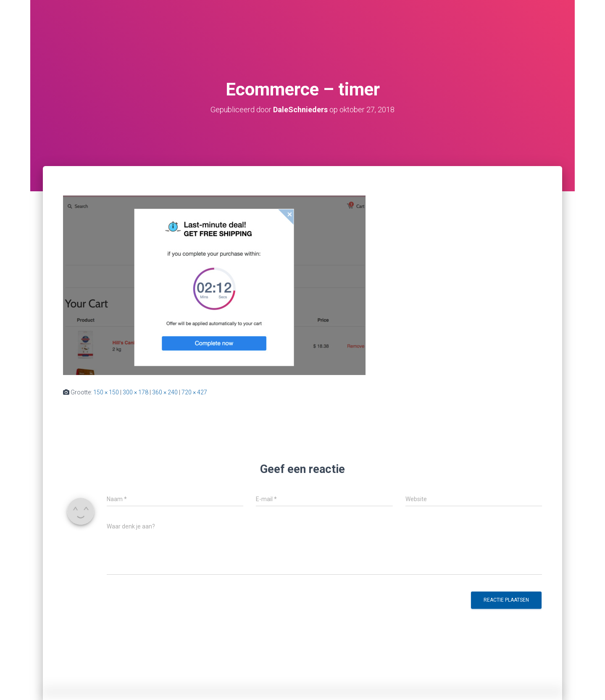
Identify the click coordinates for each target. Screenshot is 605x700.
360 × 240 (165, 392)
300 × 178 (135, 392)
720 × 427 (194, 392)
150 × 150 (106, 392)
